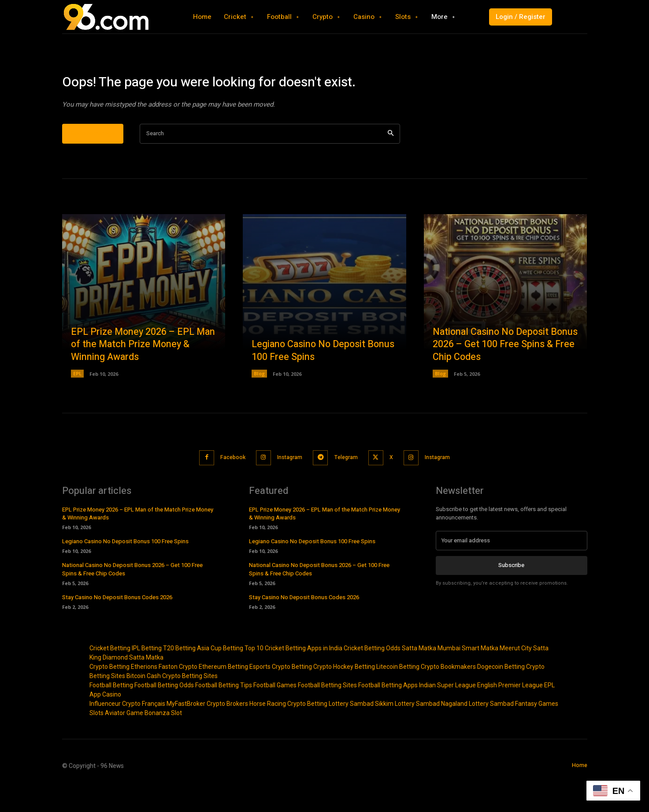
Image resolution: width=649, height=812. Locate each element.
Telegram (347, 485)
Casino (112, 722)
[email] (512, 568)
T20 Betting (179, 675)
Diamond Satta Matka (133, 685)
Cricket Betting (110, 675)
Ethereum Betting (223, 694)
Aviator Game (124, 740)
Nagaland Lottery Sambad (477, 731)
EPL (77, 402)
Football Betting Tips (224, 712)
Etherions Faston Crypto (164, 694)
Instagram (287, 485)
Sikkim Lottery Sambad (407, 731)
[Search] (391, 162)
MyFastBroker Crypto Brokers (207, 731)
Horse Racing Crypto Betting (288, 731)
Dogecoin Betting (501, 694)
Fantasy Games (537, 731)
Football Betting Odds (164, 712)
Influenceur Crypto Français (127, 731)
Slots (96, 740)
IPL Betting (147, 675)
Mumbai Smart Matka (468, 675)
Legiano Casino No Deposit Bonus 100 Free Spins (310, 379)
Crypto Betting (109, 694)
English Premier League (510, 712)
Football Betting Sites (327, 712)
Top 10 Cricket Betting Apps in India (293, 675)
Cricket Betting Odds (372, 675)
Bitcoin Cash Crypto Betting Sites (172, 703)
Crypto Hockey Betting (344, 694)
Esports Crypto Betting (281, 694)
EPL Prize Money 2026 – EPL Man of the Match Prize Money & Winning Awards (143, 373)
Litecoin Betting (398, 694)
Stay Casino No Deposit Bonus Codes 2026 (117, 625)
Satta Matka (419, 675)
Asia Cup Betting (220, 675)
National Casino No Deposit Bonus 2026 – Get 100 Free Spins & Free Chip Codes (504, 373)
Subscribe (511, 592)
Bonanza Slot (163, 740)
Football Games (275, 712)
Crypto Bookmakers (448, 694)
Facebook (225, 485)
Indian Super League (447, 712)
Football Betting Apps (388, 712)
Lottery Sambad (351, 731)
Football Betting (111, 712)
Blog (259, 402)
